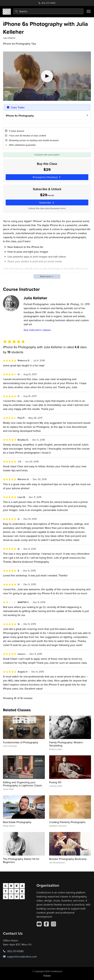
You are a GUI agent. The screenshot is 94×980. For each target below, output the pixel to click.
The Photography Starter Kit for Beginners (21, 861)
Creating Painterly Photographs (67, 822)
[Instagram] (54, 924)
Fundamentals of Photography (21, 742)
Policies (47, 975)
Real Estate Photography (17, 822)
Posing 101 (55, 782)
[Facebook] (46, 924)
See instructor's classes (37, 330)
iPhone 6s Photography (20, 116)
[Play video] (47, 76)
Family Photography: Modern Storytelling (66, 744)
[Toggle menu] (89, 11)
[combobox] (48, 11)
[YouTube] (39, 924)
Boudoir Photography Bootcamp (68, 859)
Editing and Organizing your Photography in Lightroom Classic (23, 784)
